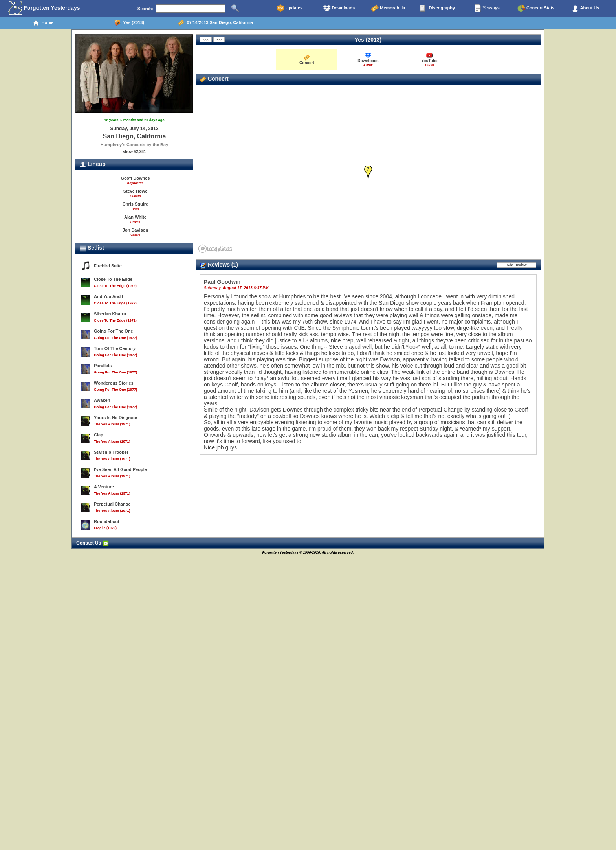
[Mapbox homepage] (215, 249)
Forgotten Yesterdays (44, 8)
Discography (437, 8)
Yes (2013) (129, 23)
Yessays (487, 8)
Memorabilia (388, 8)
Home (43, 23)
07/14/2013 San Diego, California (215, 23)
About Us (585, 8)
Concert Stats (536, 8)
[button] (368, 172)
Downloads (339, 8)
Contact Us (93, 543)
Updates (290, 8)
